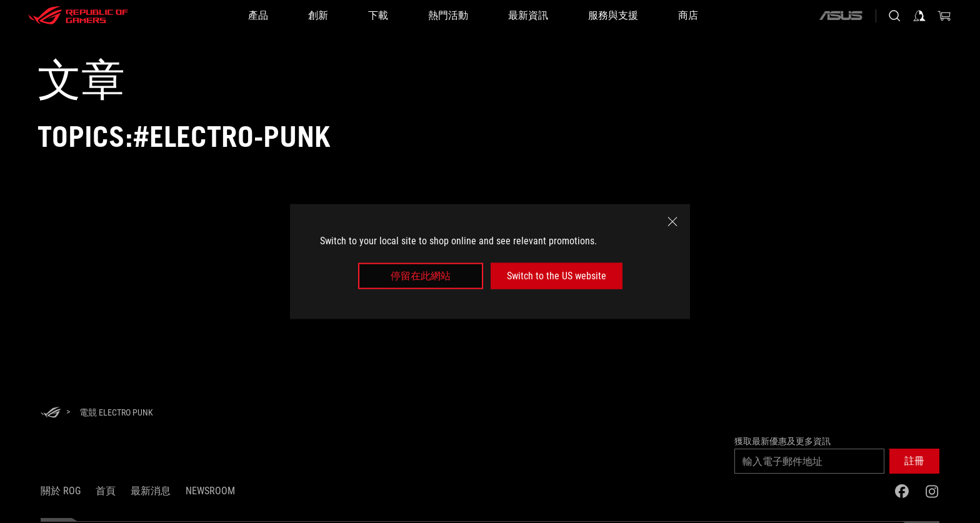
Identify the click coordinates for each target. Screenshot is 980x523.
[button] (914, 461)
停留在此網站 (421, 276)
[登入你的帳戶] (919, 16)
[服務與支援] (613, 16)
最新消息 (151, 491)
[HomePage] (51, 413)
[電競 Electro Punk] (116, 412)
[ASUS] (841, 16)
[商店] (688, 16)
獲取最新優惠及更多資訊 (782, 441)
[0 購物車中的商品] (944, 16)
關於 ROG (61, 491)
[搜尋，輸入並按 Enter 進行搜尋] (894, 16)
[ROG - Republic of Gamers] (78, 16)
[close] (672, 221)
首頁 (106, 491)
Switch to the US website (557, 276)
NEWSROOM (210, 491)
